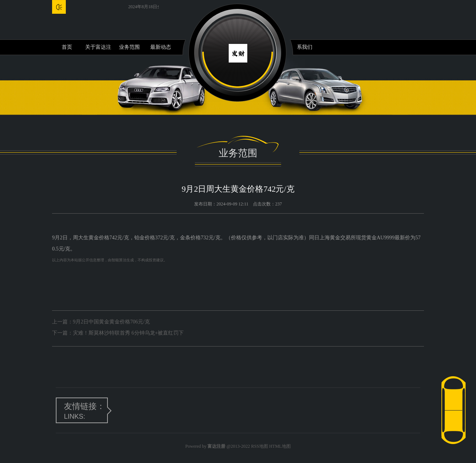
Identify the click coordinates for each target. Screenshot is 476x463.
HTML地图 (280, 446)
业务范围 (129, 47)
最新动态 (161, 47)
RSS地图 (259, 446)
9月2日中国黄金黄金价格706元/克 (111, 322)
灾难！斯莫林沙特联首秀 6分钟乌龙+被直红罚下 (128, 333)
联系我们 (302, 47)
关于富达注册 (98, 50)
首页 (67, 47)
